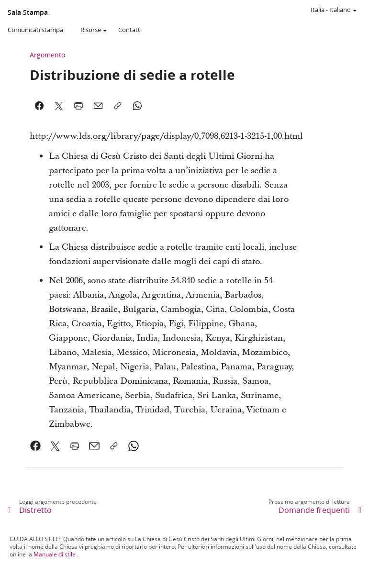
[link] (36, 446)
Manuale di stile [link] (55, 554)
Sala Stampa (28, 12)
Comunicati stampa (35, 30)
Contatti (130, 30)
